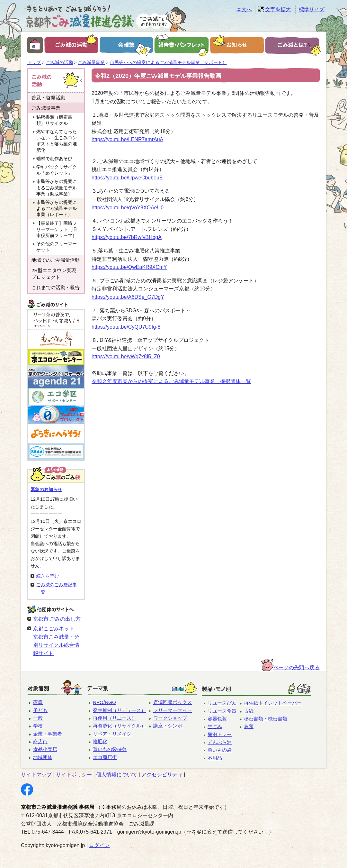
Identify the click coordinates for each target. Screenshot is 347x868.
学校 (38, 726)
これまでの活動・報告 (56, 287)
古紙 (249, 711)
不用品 (215, 758)
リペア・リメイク (112, 734)
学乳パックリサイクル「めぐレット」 (57, 170)
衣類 (249, 726)
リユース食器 (222, 711)
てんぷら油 (220, 742)
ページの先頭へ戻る (297, 667)
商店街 (40, 741)
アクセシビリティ (162, 775)
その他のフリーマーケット (57, 247)
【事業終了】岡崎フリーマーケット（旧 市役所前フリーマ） (59, 229)
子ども (40, 710)
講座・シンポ (168, 726)
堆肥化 (100, 741)
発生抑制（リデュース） (119, 710)
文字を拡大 (278, 9)
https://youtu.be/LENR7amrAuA (127, 139)
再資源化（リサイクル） (119, 726)
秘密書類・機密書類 (266, 719)
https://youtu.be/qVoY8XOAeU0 (128, 208)
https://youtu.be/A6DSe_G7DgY (128, 297)
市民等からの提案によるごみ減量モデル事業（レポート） (168, 63)
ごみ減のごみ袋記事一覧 (57, 588)
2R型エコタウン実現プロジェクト (54, 274)
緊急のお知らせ (46, 489)
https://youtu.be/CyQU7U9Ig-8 (126, 327)
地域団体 (43, 757)
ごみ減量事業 (91, 63)
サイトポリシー (74, 775)
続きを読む (48, 576)
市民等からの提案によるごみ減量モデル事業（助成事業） (57, 188)
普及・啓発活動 (48, 98)
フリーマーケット (173, 710)
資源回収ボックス (173, 702)
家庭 (38, 702)
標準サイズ (312, 9)
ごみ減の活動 (59, 63)
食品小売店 (45, 749)
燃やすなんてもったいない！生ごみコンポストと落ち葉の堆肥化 (57, 141)
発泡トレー (220, 734)
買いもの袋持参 (110, 749)
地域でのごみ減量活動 (56, 260)
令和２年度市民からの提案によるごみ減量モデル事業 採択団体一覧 (171, 381)
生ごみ (215, 726)
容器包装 (217, 719)
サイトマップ (36, 775)
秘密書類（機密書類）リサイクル (54, 120)
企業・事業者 (48, 734)
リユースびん (222, 703)
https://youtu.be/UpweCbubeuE (127, 178)
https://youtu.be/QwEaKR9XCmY (129, 267)
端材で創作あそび (54, 159)
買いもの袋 (220, 750)
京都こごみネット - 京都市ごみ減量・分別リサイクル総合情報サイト (56, 641)
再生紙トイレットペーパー (273, 703)
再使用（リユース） (115, 718)
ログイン (99, 845)
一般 (38, 718)
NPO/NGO (104, 702)
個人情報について (117, 775)
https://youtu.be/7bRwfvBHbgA (127, 237)
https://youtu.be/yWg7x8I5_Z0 (126, 356)
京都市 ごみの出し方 (57, 619)
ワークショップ (170, 718)
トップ (34, 63)
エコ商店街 (105, 757)
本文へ (244, 9)
